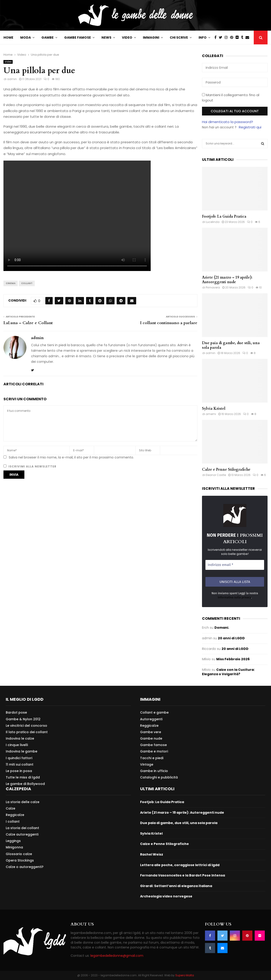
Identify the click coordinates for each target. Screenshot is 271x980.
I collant (13, 821)
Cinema (11, 283)
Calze (10, 808)
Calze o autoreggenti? (25, 867)
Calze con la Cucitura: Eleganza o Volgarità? (228, 672)
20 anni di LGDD (231, 638)
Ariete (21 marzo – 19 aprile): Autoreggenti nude (227, 280)
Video (127, 37)
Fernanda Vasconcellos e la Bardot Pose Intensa (183, 875)
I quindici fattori (19, 758)
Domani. (222, 628)
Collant (27, 283)
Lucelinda (213, 222)
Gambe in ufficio (154, 771)
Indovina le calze (20, 738)
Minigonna (14, 847)
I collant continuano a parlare (169, 323)
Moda (26, 37)
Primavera (213, 287)
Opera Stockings (20, 860)
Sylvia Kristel (214, 409)
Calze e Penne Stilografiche (226, 470)
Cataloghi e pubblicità (159, 777)
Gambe (48, 37)
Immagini (151, 37)
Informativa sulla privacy (234, 597)
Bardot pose (16, 713)
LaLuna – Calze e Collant (28, 323)
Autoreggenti (151, 719)
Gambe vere (151, 732)
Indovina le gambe (22, 751)
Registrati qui (250, 127)
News (106, 37)
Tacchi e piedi (152, 758)
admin (12, 79)
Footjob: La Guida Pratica (224, 216)
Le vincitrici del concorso (26, 726)
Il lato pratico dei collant (27, 732)
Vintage (147, 764)
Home (8, 37)
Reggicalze (149, 726)
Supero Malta (185, 975)
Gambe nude (151, 738)
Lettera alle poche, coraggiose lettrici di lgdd (180, 865)
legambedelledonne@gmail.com (117, 956)
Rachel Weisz (152, 854)
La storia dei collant (22, 828)
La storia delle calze (23, 802)
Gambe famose (78, 37)
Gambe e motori (154, 751)
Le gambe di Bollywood (25, 784)
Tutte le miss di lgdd (23, 777)
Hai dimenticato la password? (228, 122)
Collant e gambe (154, 713)
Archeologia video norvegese (166, 896)
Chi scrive (179, 37)
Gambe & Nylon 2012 (23, 719)
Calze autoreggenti (22, 834)
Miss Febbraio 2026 (233, 659)
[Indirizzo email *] (235, 565)
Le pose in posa (19, 771)
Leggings (13, 841)
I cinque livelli (17, 745)
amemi (211, 414)
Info (203, 37)
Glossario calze (19, 854)
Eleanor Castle (216, 475)
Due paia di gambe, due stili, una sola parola (231, 345)
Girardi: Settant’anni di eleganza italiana (176, 886)
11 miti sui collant (20, 764)
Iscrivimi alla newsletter (30, 466)
